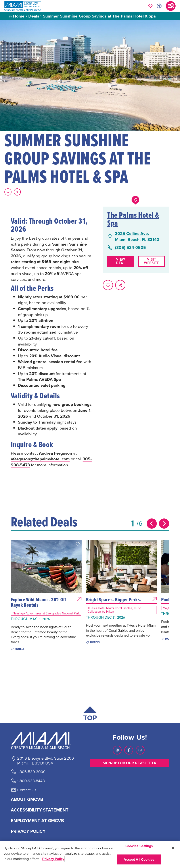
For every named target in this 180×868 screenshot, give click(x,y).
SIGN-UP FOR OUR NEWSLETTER (130, 763)
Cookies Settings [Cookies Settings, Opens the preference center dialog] (139, 846)
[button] (78, 544)
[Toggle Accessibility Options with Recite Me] (159, 6)
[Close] (173, 848)
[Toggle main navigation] (171, 6)
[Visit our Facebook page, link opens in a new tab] (129, 750)
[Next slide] (164, 524)
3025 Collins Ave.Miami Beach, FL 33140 (137, 236)
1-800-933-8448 (31, 781)
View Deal (121, 261)
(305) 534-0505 (130, 247)
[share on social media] (17, 192)
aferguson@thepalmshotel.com (40, 459)
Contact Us (27, 790)
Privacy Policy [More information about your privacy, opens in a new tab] (53, 859)
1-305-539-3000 (31, 772)
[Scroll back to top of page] (90, 715)
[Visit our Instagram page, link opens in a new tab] (117, 750)
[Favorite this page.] (8, 192)
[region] (90, 854)
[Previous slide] (152, 524)
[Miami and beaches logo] (45, 741)
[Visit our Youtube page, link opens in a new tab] (140, 750)
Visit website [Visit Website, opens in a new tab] (151, 261)
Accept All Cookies (139, 859)
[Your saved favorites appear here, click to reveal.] (150, 6)
